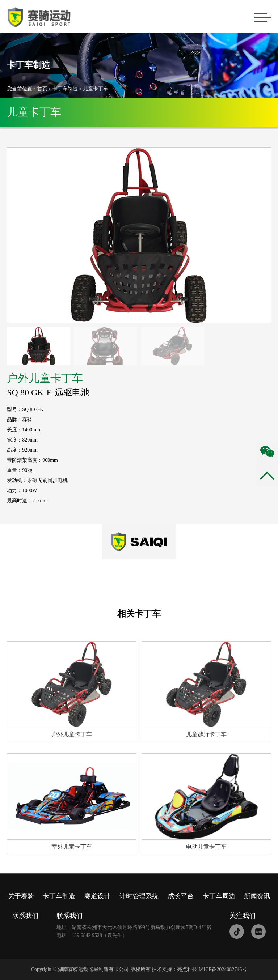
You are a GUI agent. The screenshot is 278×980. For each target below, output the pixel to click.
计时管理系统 (139, 896)
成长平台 (181, 896)
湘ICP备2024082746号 (223, 969)
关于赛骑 (21, 896)
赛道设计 (97, 896)
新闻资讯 (257, 896)
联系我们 (25, 916)
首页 (42, 89)
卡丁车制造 (65, 89)
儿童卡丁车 (96, 89)
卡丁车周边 (219, 896)
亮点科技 (187, 969)
